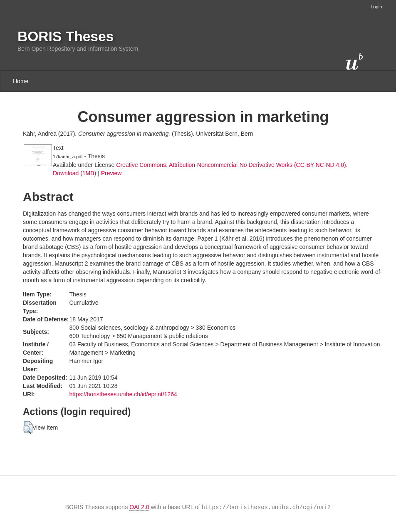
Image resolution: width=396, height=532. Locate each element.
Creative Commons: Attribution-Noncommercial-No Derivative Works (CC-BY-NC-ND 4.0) (231, 165)
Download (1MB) (74, 173)
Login (376, 7)
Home (21, 81)
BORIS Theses (66, 36)
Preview (111, 173)
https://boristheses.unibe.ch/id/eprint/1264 (123, 394)
